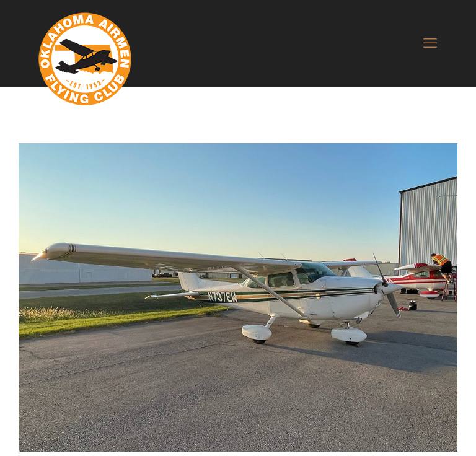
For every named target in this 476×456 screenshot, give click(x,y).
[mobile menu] (430, 43)
